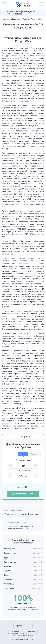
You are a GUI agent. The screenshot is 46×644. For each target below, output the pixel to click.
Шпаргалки (16, 19)
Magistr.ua (18, 14)
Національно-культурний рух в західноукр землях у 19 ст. (20, 527)
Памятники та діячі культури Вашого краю (22, 514)
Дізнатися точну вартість (23, 494)
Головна (5, 19)
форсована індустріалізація (32, 263)
